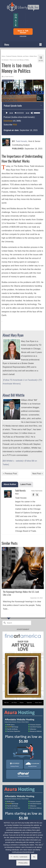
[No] (43, 844)
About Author (10, 484)
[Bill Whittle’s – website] (13, 461)
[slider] (19, 113)
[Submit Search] (4, 623)
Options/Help (23, 36)
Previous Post (11, 474)
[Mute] (32, 113)
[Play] (7, 113)
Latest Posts (26, 484)
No (34, 857)
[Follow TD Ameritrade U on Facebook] (20, 380)
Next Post (37, 474)
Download (8, 121)
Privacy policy (23, 863)
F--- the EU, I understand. (19, 857)
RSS (15, 125)
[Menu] (23, 44)
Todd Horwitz (9, 77)
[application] (23, 113)
